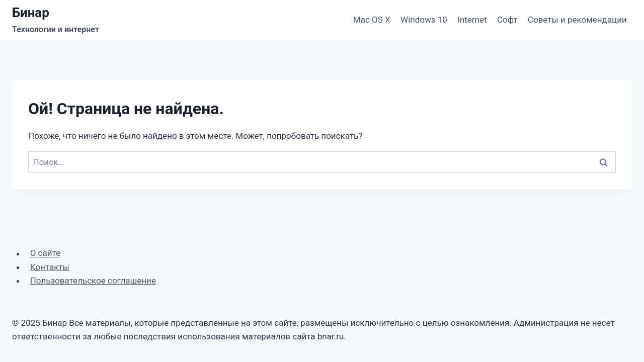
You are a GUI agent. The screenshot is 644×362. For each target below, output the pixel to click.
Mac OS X (372, 20)
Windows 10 (424, 20)
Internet (472, 20)
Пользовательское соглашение (93, 281)
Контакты (50, 267)
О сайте (45, 253)
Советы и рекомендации (577, 20)
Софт (507, 20)
